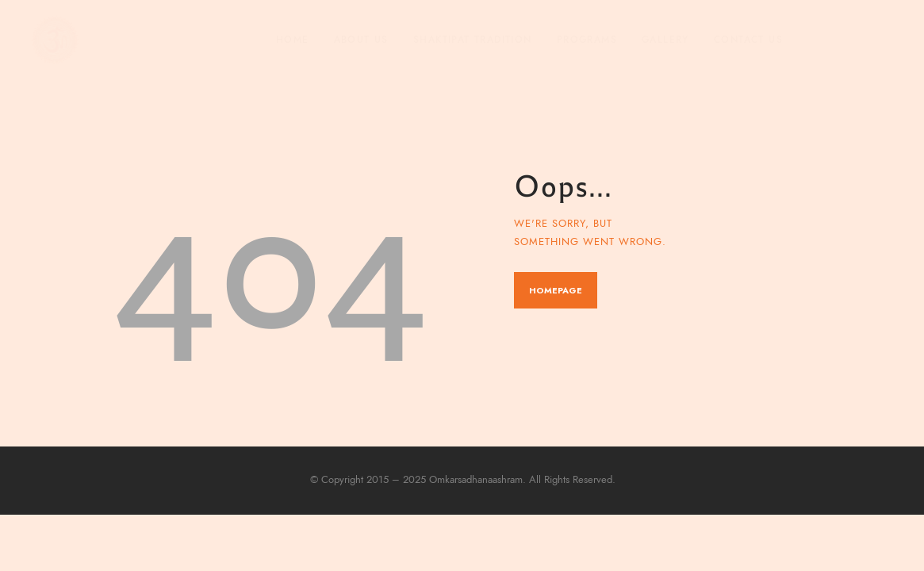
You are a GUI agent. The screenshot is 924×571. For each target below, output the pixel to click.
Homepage (556, 290)
